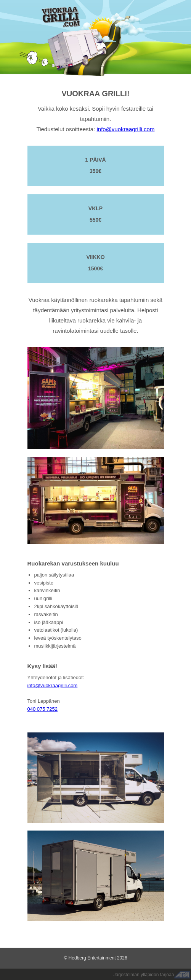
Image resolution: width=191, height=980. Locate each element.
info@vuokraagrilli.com (125, 129)
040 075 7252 (43, 709)
